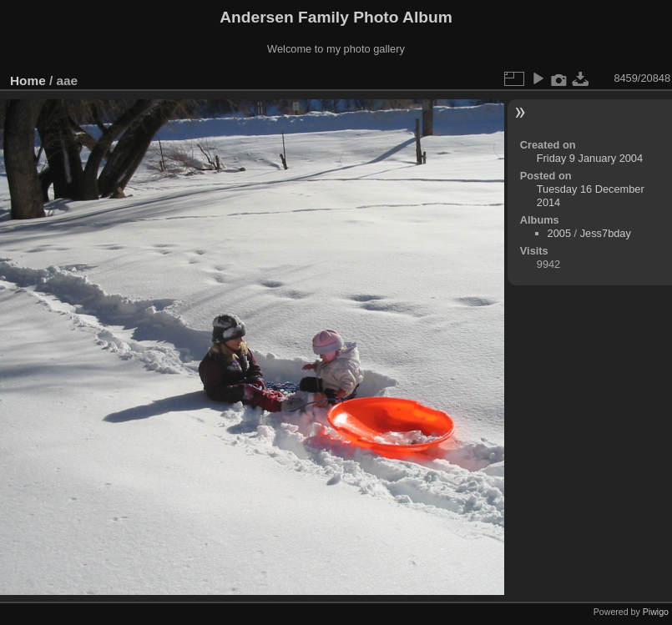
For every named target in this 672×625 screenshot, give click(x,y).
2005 (559, 233)
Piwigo (656, 612)
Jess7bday (606, 233)
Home (28, 81)
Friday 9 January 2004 (590, 158)
